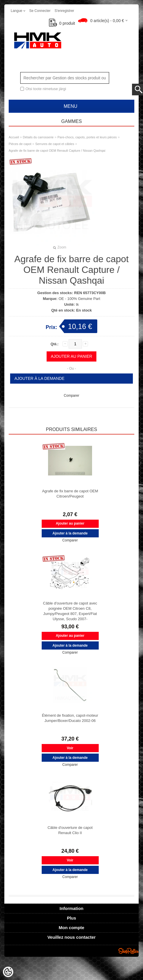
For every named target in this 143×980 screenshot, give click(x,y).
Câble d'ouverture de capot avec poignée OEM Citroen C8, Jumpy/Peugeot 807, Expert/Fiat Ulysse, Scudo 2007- (70, 611)
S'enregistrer (64, 11)
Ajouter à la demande (40, 378)
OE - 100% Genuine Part (79, 299)
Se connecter (40, 11)
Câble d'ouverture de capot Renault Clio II (70, 830)
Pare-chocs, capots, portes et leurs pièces (87, 137)
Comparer (71, 396)
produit (62, 23)
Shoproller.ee (129, 951)
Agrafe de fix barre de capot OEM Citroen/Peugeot (70, 494)
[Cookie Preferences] (8, 972)
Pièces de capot (20, 144)
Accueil (14, 137)
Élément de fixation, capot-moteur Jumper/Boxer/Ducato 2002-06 (70, 718)
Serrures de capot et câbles (55, 144)
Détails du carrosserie (38, 137)
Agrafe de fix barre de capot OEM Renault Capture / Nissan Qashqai (57, 151)
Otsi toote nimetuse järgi (46, 89)
